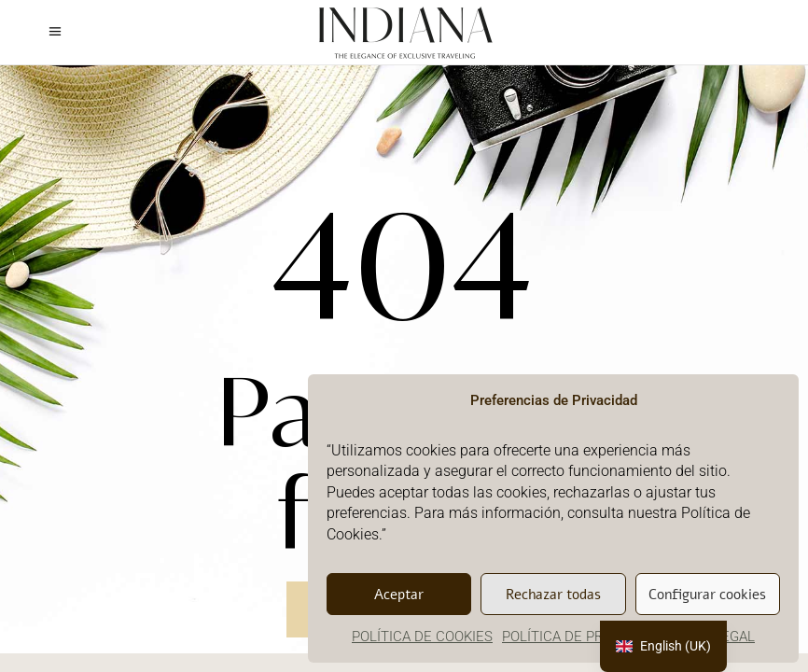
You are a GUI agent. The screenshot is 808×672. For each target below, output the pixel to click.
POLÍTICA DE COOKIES (422, 637)
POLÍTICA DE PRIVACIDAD (583, 637)
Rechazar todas (553, 595)
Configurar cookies (707, 595)
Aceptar (399, 595)
